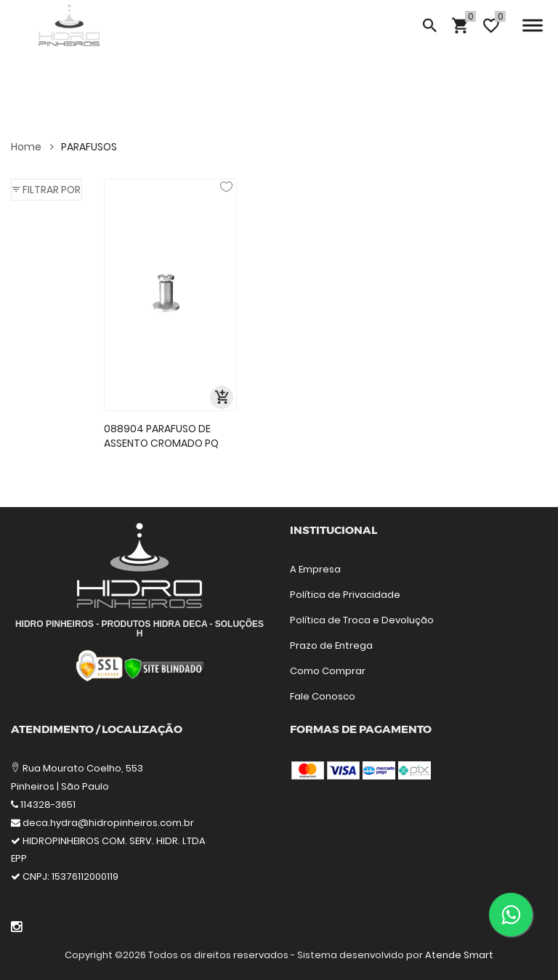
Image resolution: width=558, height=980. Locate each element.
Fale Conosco (323, 696)
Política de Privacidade (345, 595)
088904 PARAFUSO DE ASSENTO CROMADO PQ (161, 436)
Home (32, 147)
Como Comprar (328, 671)
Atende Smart (459, 955)
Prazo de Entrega (331, 645)
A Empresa (315, 569)
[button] (46, 190)
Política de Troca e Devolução (362, 620)
